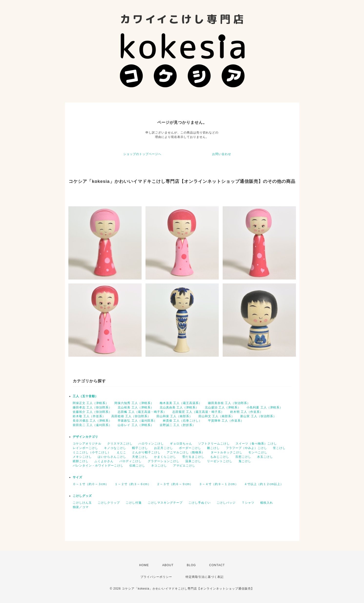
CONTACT (217, 565)
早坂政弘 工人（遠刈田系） (137, 421)
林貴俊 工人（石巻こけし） (182, 421)
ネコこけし (159, 466)
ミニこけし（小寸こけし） (92, 452)
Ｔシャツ (248, 503)
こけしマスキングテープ (165, 503)
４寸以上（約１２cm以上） (264, 484)
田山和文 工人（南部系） (216, 416)
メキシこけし (82, 457)
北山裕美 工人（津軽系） (136, 407)
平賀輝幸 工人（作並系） (226, 421)
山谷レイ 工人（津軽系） (136, 425)
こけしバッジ (226, 503)
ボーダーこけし (190, 448)
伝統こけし (137, 466)
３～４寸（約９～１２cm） (219, 484)
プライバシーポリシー (156, 577)
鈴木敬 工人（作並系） (89, 416)
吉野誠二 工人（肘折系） (178, 425)
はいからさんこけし (112, 457)
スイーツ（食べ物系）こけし (256, 444)
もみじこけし (220, 457)
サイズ (78, 477)
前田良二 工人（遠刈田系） (92, 425)
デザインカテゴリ (85, 437)
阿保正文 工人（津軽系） (91, 403)
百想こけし (243, 457)
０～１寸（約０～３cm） (91, 484)
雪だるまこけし (193, 457)
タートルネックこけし (227, 452)
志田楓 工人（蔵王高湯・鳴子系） (142, 412)
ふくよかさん (104, 461)
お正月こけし (164, 448)
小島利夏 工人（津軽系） (265, 407)
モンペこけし (258, 452)
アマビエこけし (184, 466)
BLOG (191, 565)
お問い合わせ (222, 154)
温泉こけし (193, 461)
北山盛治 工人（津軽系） (223, 407)
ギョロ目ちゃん (181, 444)
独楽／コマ (81, 507)
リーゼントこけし (220, 461)
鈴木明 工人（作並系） (247, 412)
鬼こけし (245, 461)
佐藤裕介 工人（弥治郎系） (92, 412)
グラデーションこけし (164, 461)
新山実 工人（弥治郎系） (258, 416)
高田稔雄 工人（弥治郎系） (131, 416)
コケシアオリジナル (87, 444)
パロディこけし (130, 461)
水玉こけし (265, 457)
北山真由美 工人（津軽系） (179, 407)
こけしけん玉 (82, 503)
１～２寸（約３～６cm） (133, 484)
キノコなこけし (115, 448)
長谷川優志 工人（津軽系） (92, 421)
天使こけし (140, 457)
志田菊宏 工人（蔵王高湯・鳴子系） (198, 412)
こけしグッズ (82, 496)
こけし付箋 (134, 503)
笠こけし (279, 448)
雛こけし (213, 448)
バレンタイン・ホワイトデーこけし (98, 466)
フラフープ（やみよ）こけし (246, 448)
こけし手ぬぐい (200, 503)
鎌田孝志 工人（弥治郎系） (92, 407)
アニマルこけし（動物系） (186, 452)
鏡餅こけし (81, 461)
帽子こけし (140, 448)
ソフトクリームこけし (214, 444)
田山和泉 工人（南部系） (174, 416)
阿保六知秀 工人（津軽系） (134, 403)
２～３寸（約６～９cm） (175, 484)
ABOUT (168, 565)
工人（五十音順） (85, 396)
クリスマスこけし (120, 444)
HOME (144, 565)
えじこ (121, 452)
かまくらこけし (165, 457)
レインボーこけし (85, 448)
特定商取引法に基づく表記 (205, 577)
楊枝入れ (267, 503)
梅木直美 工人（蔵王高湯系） (181, 403)
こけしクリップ (109, 503)
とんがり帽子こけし (146, 452)
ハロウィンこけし (151, 444)
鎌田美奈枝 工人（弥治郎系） (229, 403)
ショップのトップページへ (142, 154)
